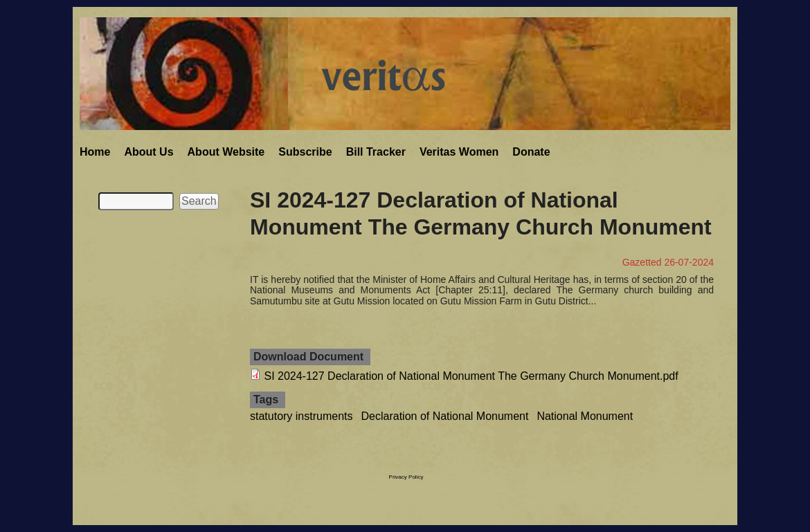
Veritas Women (459, 152)
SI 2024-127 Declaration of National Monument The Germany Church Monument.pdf (471, 376)
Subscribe (305, 152)
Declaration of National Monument (445, 416)
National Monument (585, 416)
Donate (531, 152)
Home (95, 152)
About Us (148, 152)
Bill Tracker (376, 152)
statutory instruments (301, 416)
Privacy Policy (406, 477)
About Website (226, 152)
